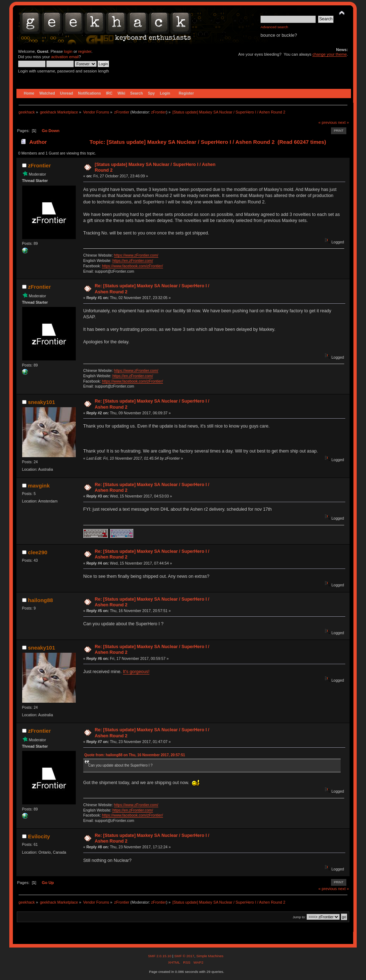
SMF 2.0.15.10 (160, 956)
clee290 (38, 552)
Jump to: (299, 917)
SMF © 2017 (184, 956)
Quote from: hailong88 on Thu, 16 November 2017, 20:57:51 (135, 755)
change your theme (330, 54)
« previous (328, 122)
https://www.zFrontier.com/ (136, 255)
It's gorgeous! (136, 672)
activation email (65, 57)
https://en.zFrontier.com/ (133, 261)
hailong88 (40, 600)
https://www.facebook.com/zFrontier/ (132, 266)
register (85, 51)
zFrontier (159, 112)
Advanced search (274, 27)
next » (344, 122)
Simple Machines (210, 956)
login (68, 51)
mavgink (39, 486)
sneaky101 (41, 402)
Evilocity (39, 836)
